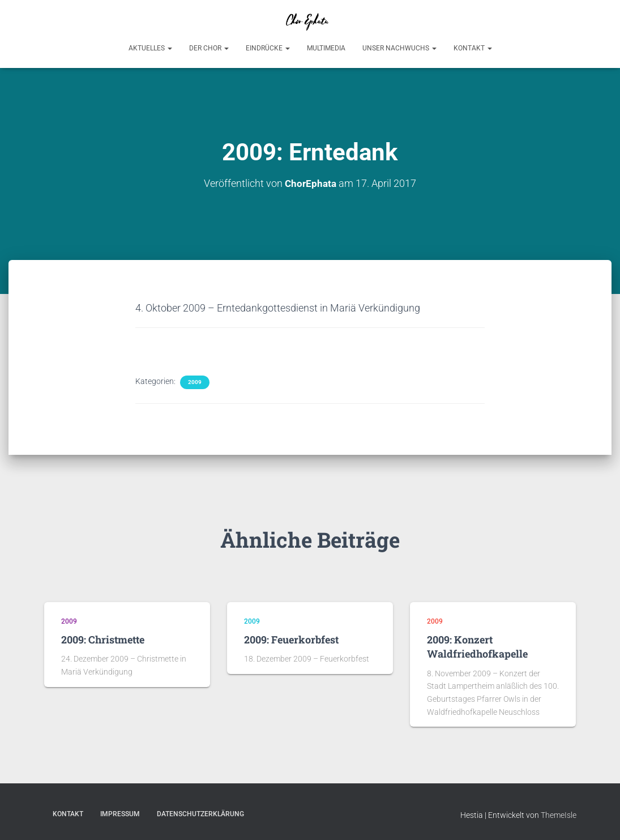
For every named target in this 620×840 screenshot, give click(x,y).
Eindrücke (268, 48)
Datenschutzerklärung (200, 813)
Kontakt (473, 48)
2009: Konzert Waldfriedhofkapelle (477, 646)
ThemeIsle (559, 815)
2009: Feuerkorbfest (291, 639)
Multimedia (326, 48)
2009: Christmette (103, 639)
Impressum (120, 813)
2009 (195, 381)
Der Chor (209, 48)
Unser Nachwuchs (399, 48)
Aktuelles (150, 48)
